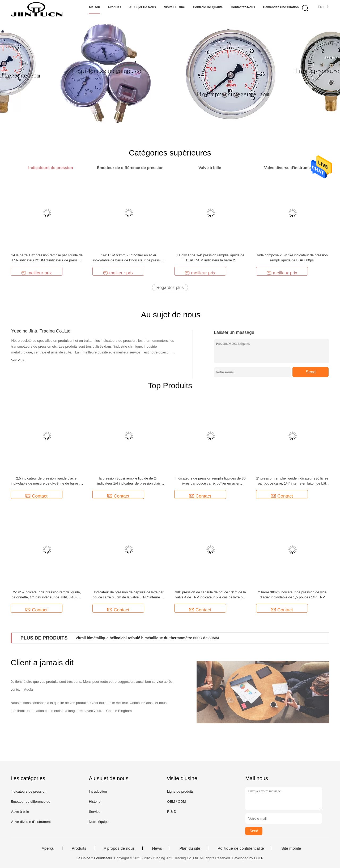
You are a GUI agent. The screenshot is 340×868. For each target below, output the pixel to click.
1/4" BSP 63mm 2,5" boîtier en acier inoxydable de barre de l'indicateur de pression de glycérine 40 (129, 260)
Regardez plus (170, 288)
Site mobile (291, 848)
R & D (172, 812)
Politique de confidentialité (241, 848)
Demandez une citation (281, 7)
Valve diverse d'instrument (31, 822)
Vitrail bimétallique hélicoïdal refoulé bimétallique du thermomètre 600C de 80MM (147, 638)
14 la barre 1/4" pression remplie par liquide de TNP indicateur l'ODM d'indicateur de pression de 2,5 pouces (47, 260)
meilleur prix (37, 273)
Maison (94, 7)
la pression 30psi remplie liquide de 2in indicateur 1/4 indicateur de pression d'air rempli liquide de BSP (129, 483)
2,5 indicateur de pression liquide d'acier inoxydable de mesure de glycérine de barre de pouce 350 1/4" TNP (47, 483)
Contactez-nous (243, 7)
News (157, 848)
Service (94, 812)
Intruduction (98, 791)
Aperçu (48, 848)
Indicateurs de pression (28, 791)
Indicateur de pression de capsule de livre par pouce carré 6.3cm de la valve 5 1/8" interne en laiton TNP (129, 597)
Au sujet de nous (143, 7)
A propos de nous (119, 848)
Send (311, 372)
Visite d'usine (175, 7)
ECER (259, 858)
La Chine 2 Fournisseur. (95, 858)
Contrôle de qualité (208, 7)
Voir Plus (18, 360)
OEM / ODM (177, 802)
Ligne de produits (180, 791)
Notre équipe (99, 822)
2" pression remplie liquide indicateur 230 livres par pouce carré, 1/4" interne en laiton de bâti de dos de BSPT (292, 483)
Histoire (95, 802)
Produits (115, 7)
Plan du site (190, 848)
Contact (37, 496)
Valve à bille (20, 812)
